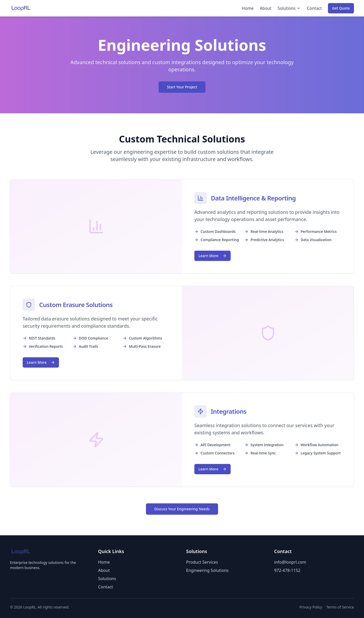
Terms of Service (340, 607)
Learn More (213, 256)
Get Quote (341, 8)
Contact (314, 8)
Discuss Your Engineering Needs (182, 509)
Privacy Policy (311, 607)
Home (248, 8)
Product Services (202, 562)
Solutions (289, 8)
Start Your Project (182, 87)
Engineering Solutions (207, 570)
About (266, 8)
